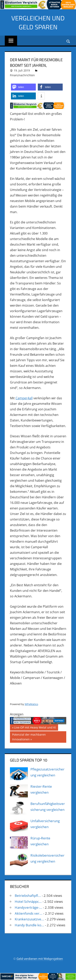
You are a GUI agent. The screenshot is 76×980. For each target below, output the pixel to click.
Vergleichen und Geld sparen (38, 22)
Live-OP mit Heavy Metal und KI (35, 728)
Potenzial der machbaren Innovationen (29, 737)
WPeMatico (31, 704)
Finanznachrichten (22, 75)
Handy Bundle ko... (29, 925)
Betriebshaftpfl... (28, 896)
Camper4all (24, 398)
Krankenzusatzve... (29, 919)
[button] (23, 87)
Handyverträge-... (28, 907)
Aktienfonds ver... (29, 913)
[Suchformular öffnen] (68, 41)
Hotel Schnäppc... (28, 901)
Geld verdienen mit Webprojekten (40, 959)
